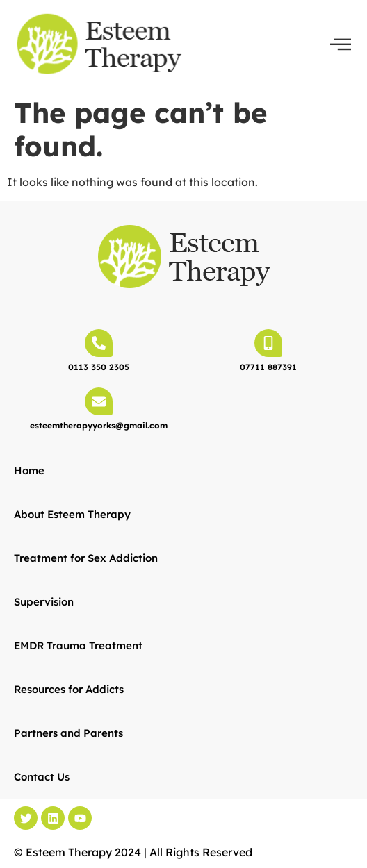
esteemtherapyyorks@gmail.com (99, 425)
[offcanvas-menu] (341, 44)
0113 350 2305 (99, 367)
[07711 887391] (268, 343)
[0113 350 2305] (99, 343)
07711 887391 (268, 367)
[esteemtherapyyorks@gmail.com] (99, 401)
